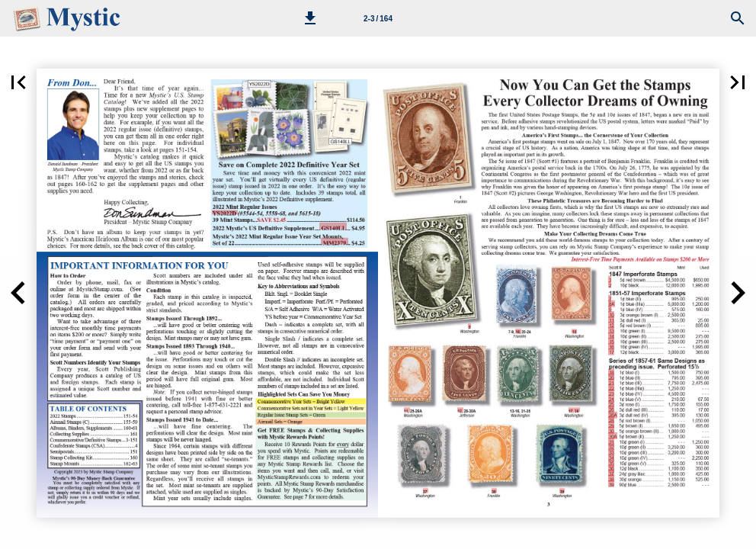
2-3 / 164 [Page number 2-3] (378, 19)
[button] (310, 18)
